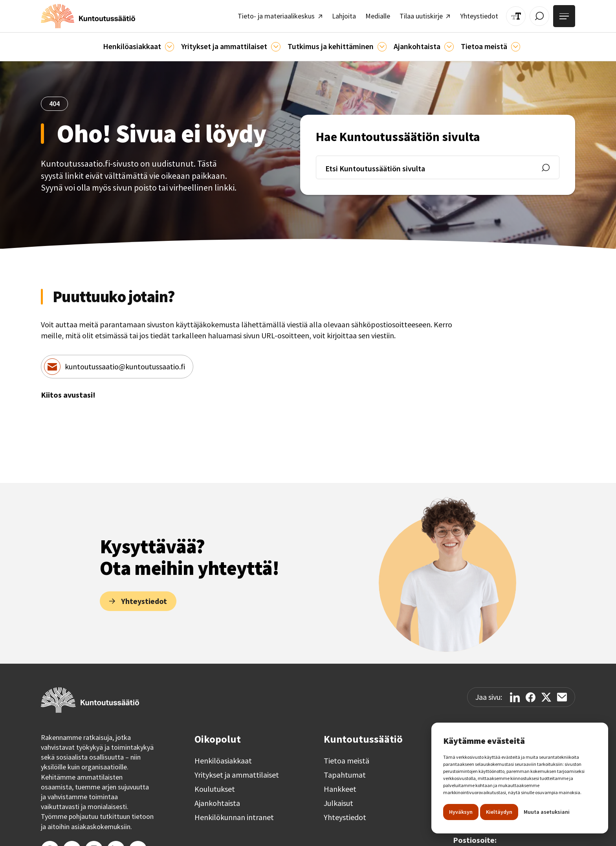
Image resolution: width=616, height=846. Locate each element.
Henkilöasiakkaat (223, 757)
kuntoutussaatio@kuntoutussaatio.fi (125, 363)
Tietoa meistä (346, 757)
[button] (145, 44)
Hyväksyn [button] (461, 812)
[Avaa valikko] (565, 15)
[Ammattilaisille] (277, 43)
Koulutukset (215, 785)
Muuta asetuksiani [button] (547, 812)
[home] (83, 15)
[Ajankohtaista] (379, 43)
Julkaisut (338, 800)
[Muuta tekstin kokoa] (521, 15)
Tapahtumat (345, 771)
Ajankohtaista (217, 800)
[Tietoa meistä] (507, 43)
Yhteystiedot (345, 814)
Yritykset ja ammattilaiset (237, 771)
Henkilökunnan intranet (234, 814)
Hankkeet (340, 785)
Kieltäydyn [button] (499, 812)
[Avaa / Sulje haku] (542, 15)
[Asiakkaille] (174, 43)
